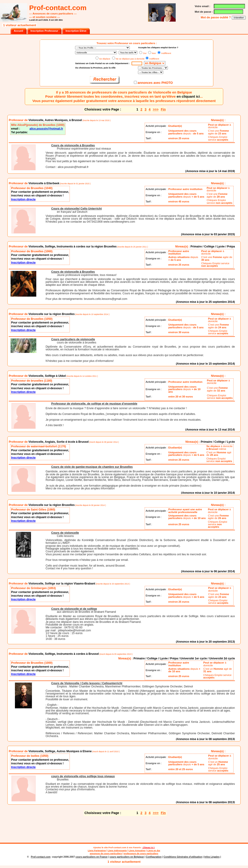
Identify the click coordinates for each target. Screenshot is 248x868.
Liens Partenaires (97, 850)
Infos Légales (212, 857)
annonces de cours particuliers (106, 853)
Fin (163, 109)
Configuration (154, 857)
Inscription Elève (76, 31)
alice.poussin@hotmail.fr (46, 129)
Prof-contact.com (117, 847)
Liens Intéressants (117, 850)
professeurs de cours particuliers (141, 853)
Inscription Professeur (44, 31)
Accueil (18, 31)
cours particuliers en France (92, 857)
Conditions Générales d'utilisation (183, 857)
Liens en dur (154, 850)
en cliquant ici (188, 96)
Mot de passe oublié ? (216, 17)
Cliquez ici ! (148, 847)
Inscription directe (23, 199)
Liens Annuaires (137, 850)
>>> (156, 109)
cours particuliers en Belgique (127, 857)
